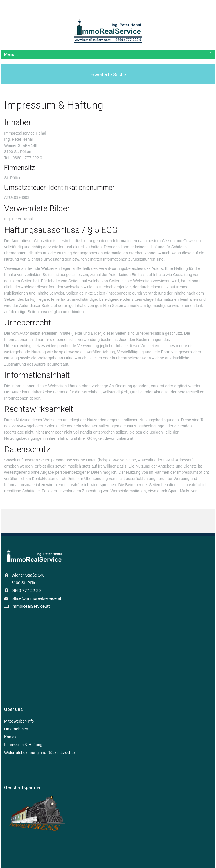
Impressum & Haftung (23, 745)
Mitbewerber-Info (19, 721)
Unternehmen (16, 729)
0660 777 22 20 (26, 590)
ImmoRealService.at (31, 606)
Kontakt (11, 737)
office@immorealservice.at (36, 598)
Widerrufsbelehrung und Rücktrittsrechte (40, 753)
